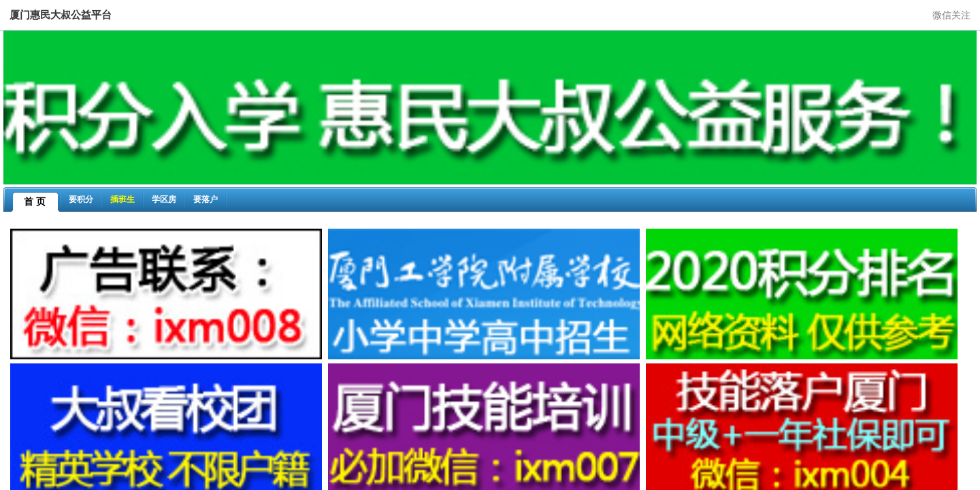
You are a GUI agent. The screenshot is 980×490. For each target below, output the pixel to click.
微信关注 (951, 15)
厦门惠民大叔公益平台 (61, 15)
